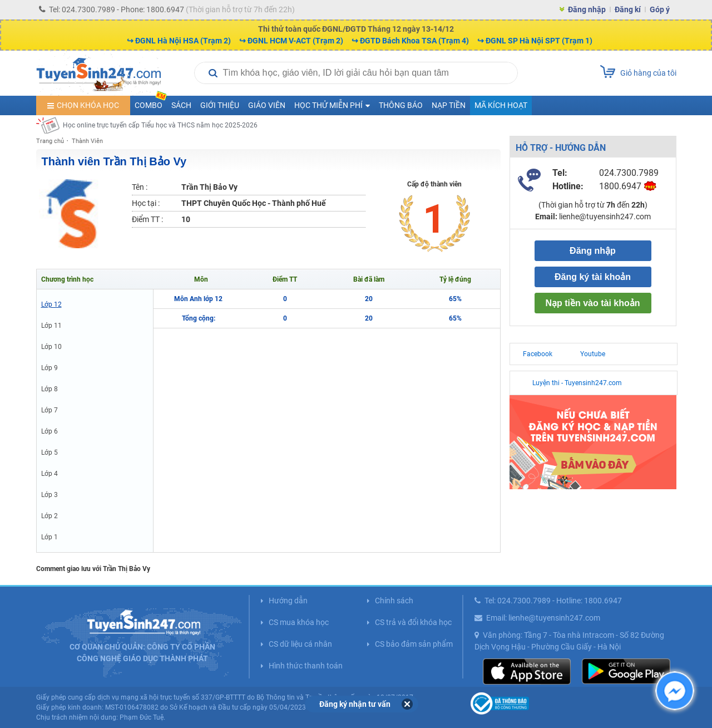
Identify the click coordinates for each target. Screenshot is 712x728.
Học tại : (146, 203)
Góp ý (660, 9)
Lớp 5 (50, 452)
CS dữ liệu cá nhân (300, 644)
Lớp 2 (50, 516)
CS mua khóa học (299, 622)
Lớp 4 (50, 474)
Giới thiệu (220, 105)
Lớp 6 (50, 431)
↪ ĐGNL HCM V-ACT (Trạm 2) (291, 41)
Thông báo (401, 105)
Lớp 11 (51, 326)
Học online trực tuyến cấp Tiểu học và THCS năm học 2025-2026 (160, 125)
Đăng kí (628, 9)
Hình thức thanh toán (306, 666)
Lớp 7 (50, 410)
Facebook (538, 354)
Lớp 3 (50, 495)
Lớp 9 (50, 368)
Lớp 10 (51, 347)
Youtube (593, 354)
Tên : (140, 187)
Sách (181, 105)
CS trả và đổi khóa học (413, 622)
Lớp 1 (50, 537)
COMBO (151, 103)
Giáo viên (267, 105)
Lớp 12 (51, 304)
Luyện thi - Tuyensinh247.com (577, 383)
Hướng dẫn (288, 601)
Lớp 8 (50, 389)
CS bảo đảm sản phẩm (414, 644)
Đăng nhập (587, 9)
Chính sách (394, 601)
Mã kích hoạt (501, 105)
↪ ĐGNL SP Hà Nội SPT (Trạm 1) (535, 41)
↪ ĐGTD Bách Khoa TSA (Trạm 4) (410, 41)
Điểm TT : (147, 219)
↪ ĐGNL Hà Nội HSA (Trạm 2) (179, 41)
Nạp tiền (449, 105)
